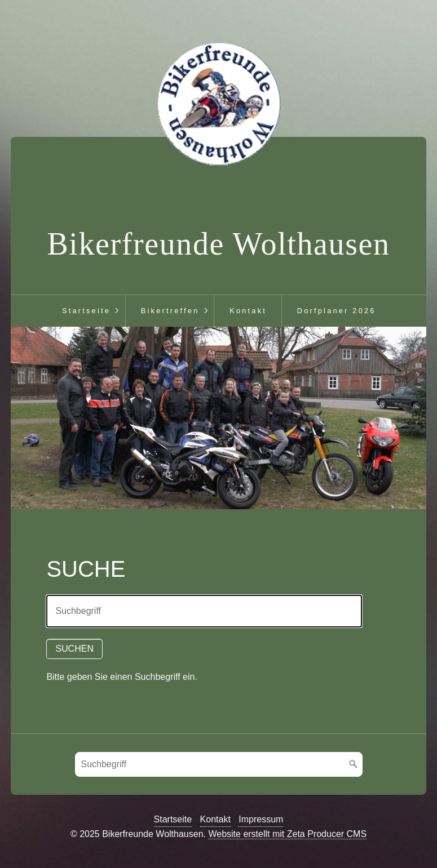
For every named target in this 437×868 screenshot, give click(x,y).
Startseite (86, 311)
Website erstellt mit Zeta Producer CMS (287, 834)
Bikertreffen (170, 311)
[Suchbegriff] (219, 764)
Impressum (261, 819)
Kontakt (248, 311)
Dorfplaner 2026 (337, 311)
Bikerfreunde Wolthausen (218, 244)
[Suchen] (354, 764)
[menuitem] (86, 311)
